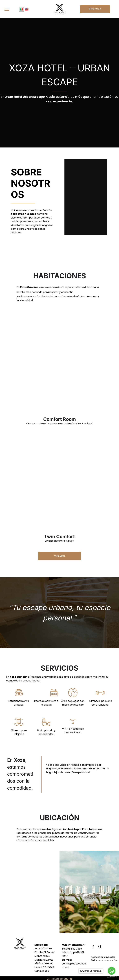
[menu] (7, 9)
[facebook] (93, 947)
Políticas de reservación (104, 960)
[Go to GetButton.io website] (112, 977)
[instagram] (99, 947)
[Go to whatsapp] (112, 971)
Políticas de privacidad (103, 957)
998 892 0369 (74, 949)
